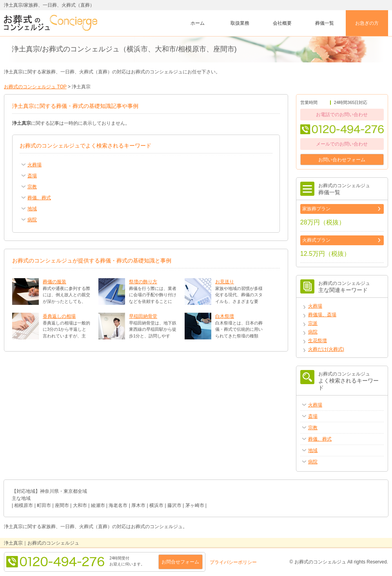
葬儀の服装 (54, 282)
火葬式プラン (316, 240)
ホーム (198, 23)
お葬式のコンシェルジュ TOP (35, 87)
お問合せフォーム (180, 562)
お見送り (225, 282)
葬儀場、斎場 (322, 315)
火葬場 (315, 306)
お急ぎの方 (367, 23)
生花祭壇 (318, 341)
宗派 (313, 323)
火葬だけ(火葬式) (326, 349)
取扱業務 (240, 23)
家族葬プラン (316, 209)
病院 (313, 332)
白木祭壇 (225, 316)
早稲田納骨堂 (143, 316)
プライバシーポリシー (233, 562)
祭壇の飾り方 (143, 282)
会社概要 (282, 23)
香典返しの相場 (59, 316)
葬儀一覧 (325, 23)
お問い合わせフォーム (342, 160)
